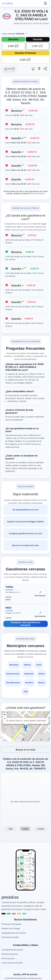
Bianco (42, 683)
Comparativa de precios (12, 950)
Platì (26, 692)
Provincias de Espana (11, 924)
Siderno (27, 665)
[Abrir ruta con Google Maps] (39, 69)
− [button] (5, 719)
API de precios (8, 958)
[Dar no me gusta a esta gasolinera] (12, 69)
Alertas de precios (10, 954)
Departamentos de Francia (14, 933)
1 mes (25, 829)
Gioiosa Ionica (13, 674)
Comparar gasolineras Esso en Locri (26, 533)
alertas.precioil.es (37, 194)
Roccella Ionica (13, 683)
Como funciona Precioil (12, 963)
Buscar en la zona (25, 750)
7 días (10, 829)
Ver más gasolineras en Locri (26, 510)
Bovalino (29, 683)
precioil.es (10, 897)
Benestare (14, 665)
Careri (39, 665)
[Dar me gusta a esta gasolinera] (7, 69)
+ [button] (5, 715)
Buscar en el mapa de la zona (26, 545)
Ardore (42, 674)
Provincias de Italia (10, 937)
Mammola (29, 674)
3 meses (40, 829)
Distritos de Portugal (11, 928)
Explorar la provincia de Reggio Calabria (26, 522)
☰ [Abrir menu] (45, 3)
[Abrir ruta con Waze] (33, 69)
